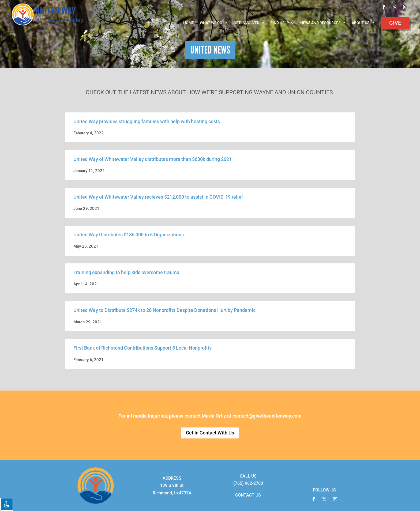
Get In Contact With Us (210, 433)
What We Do (211, 23)
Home (189, 23)
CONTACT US (248, 495)
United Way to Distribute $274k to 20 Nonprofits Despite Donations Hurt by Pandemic (164, 310)
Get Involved (246, 23)
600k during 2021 (213, 159)
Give (395, 23)
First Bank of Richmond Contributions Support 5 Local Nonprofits (142, 348)
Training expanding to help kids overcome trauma (126, 272)
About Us (361, 23)
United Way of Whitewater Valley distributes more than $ (134, 159)
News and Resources (320, 23)
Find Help (280, 23)
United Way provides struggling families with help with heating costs (147, 121)
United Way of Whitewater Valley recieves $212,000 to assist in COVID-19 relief (158, 197)
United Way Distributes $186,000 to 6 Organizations (129, 235)
